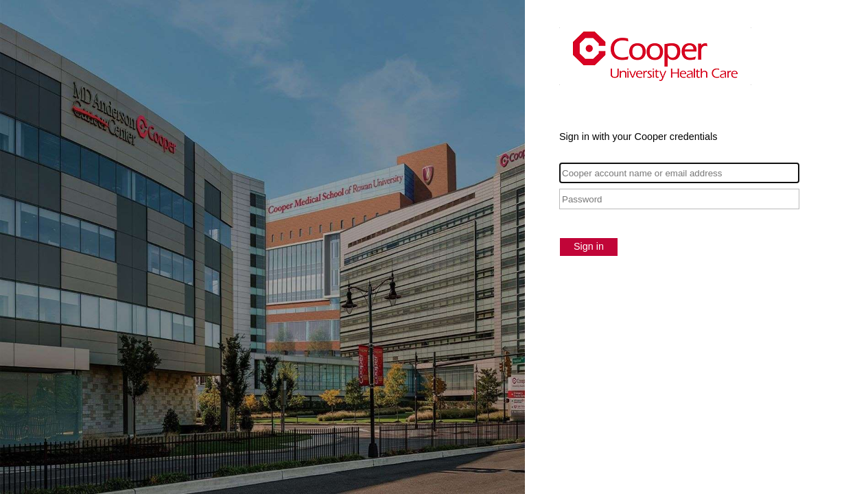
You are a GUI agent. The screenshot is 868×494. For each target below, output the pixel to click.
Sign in (589, 246)
